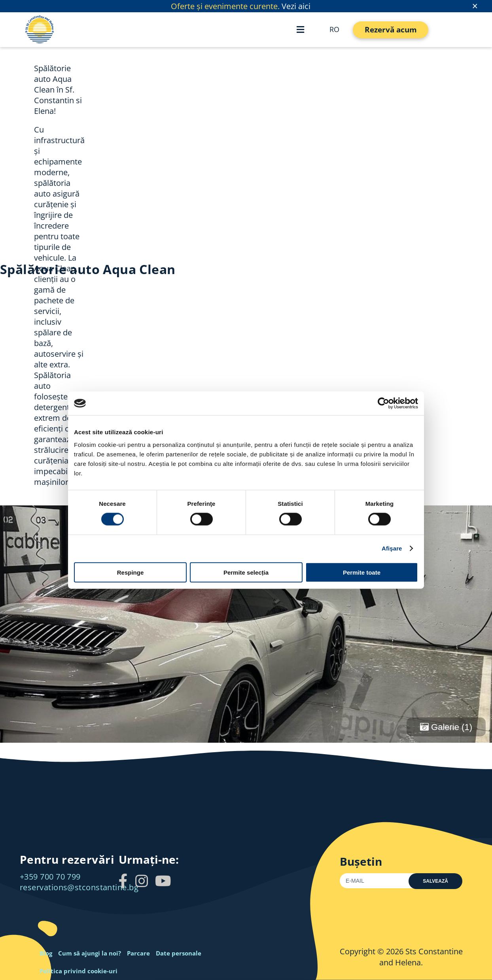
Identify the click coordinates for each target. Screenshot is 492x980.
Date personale (179, 953)
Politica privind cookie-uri (79, 971)
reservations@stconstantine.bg (79, 887)
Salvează (435, 881)
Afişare (392, 548)
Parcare (138, 953)
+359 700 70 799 (50, 877)
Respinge (131, 572)
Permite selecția (246, 572)
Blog (46, 953)
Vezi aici (296, 6)
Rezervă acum (391, 30)
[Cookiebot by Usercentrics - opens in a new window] (383, 403)
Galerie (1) (446, 727)
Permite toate (362, 572)
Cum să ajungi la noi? (90, 953)
